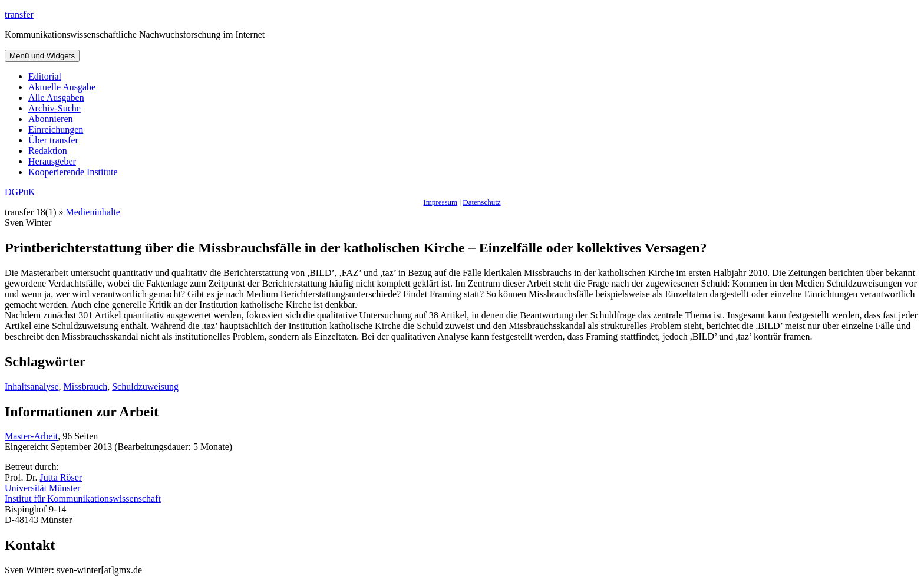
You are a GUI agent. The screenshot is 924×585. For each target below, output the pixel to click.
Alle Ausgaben (56, 98)
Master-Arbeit (31, 436)
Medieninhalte (93, 212)
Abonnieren (51, 119)
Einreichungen (56, 129)
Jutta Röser (61, 477)
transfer (19, 14)
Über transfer (53, 140)
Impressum (440, 202)
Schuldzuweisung (145, 387)
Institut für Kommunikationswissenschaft (83, 499)
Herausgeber (52, 161)
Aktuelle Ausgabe (62, 87)
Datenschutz (481, 202)
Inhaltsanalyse (32, 387)
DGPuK (20, 192)
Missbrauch (86, 387)
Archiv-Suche (55, 108)
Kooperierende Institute (73, 172)
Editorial (45, 76)
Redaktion (48, 151)
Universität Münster (42, 488)
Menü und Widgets (42, 56)
